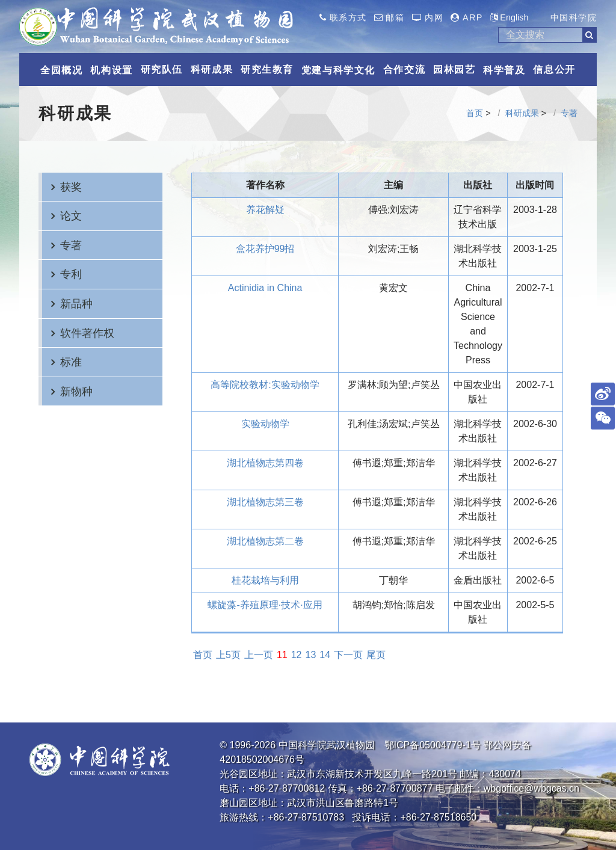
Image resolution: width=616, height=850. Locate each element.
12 (297, 655)
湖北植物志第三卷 (265, 502)
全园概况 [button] (61, 70)
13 (311, 655)
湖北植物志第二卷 (265, 541)
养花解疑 (265, 210)
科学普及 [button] (504, 70)
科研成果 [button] (212, 69)
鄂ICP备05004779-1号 (433, 745)
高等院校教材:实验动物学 (265, 385)
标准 (71, 362)
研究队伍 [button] (162, 69)
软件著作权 (87, 333)
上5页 (228, 655)
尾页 (376, 655)
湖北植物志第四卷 (265, 463)
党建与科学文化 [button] (338, 70)
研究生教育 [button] (267, 69)
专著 (569, 113)
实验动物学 (265, 424)
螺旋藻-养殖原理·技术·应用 (265, 605)
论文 (71, 216)
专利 (71, 274)
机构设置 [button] (111, 70)
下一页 (348, 655)
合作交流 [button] (404, 69)
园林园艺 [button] (454, 69)
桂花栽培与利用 (265, 580)
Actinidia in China (265, 288)
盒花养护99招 (265, 249)
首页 (475, 113)
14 (325, 655)
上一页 (259, 655)
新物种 (76, 391)
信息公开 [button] (554, 69)
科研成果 (522, 113)
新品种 (76, 303)
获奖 (71, 187)
